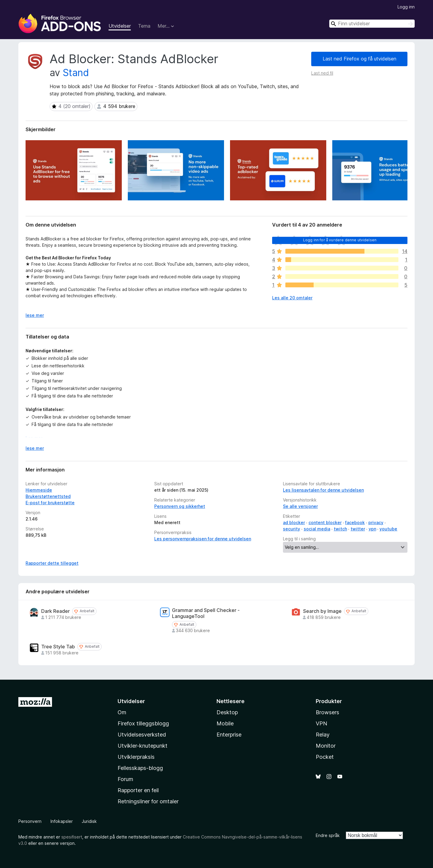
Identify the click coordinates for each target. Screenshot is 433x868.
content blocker (325, 522)
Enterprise (229, 735)
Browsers (327, 712)
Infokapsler (62, 821)
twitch (340, 529)
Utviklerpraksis (136, 757)
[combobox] (372, 24)
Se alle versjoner (300, 506)
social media (317, 529)
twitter (358, 529)
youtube (388, 529)
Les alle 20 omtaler (292, 298)
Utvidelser (120, 26)
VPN (321, 723)
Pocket (325, 757)
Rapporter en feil (138, 790)
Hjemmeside (39, 490)
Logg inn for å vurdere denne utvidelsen (340, 240)
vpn (372, 529)
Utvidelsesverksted (142, 735)
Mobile (225, 723)
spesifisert (72, 837)
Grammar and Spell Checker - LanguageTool (206, 613)
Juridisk (89, 821)
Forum (125, 779)
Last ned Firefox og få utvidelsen (359, 59)
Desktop (227, 712)
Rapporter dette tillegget (52, 563)
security (292, 529)
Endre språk (328, 835)
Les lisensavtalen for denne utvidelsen (323, 490)
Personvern (30, 821)
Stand (76, 73)
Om (122, 712)
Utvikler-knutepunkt (143, 746)
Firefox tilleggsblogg (143, 723)
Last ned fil (322, 73)
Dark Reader (55, 611)
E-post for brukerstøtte (50, 503)
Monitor (326, 746)
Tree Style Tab (58, 647)
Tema (144, 26)
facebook (355, 522)
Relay (323, 735)
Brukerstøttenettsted (48, 496)
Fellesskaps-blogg (140, 768)
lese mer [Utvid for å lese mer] (35, 315)
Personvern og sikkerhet (180, 506)
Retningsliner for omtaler (148, 801)
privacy (376, 522)
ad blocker (294, 522)
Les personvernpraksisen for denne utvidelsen (203, 539)
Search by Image (322, 611)
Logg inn (406, 7)
